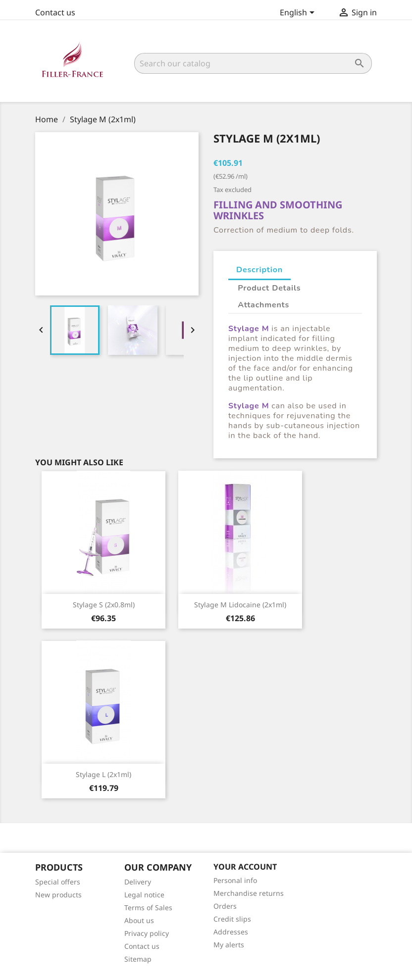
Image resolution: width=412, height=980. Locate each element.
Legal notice (144, 895)
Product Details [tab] (269, 288)
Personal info (235, 880)
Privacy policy (147, 933)
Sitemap (138, 959)
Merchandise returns (249, 893)
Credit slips (232, 919)
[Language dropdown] (299, 13)
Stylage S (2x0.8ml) (104, 605)
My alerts (229, 945)
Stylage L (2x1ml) (103, 774)
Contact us (55, 12)
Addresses (231, 932)
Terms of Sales (148, 907)
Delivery (138, 882)
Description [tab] (259, 270)
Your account (245, 867)
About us (139, 920)
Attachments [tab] (263, 305)
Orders (225, 906)
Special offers (58, 882)
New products (58, 895)
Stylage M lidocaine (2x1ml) (240, 605)
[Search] (253, 63)
